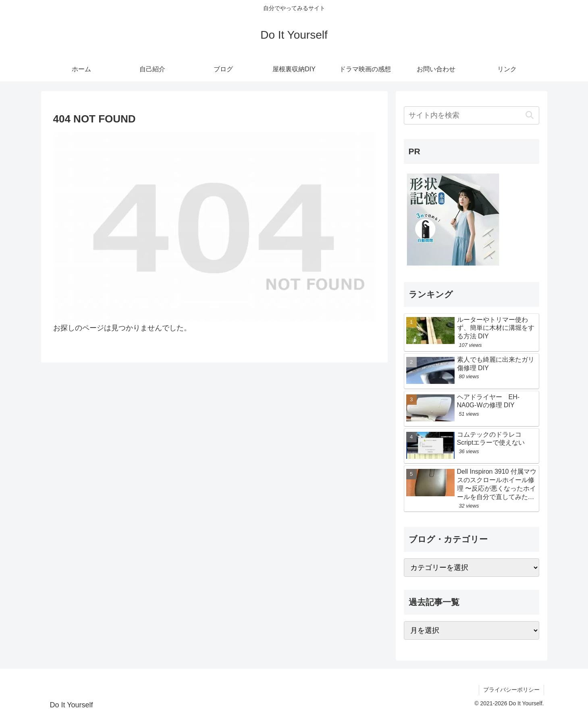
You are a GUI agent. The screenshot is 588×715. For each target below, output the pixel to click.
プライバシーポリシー (511, 690)
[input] (472, 115)
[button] (530, 115)
